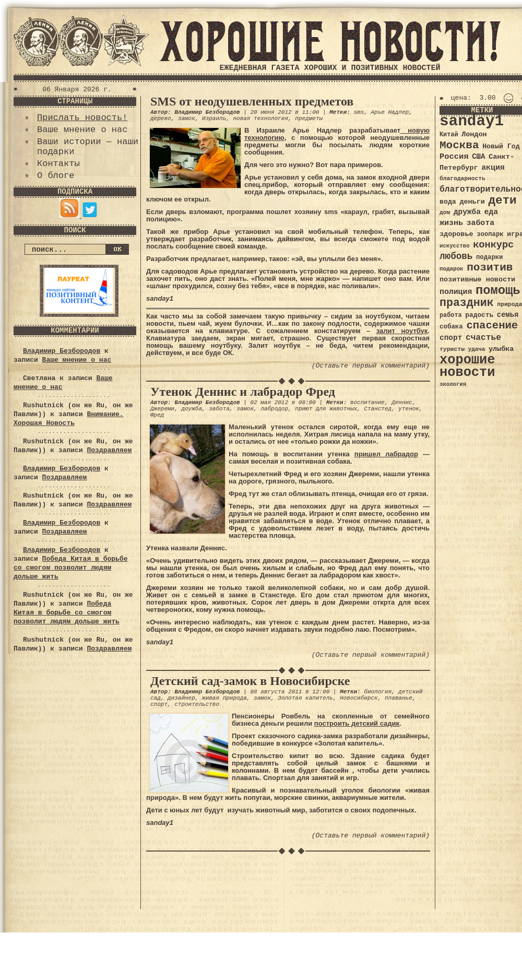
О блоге (56, 176)
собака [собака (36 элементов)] (451, 327)
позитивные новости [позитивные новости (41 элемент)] (477, 280)
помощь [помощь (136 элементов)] (498, 291)
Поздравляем (109, 450)
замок (187, 119)
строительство (197, 704)
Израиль (214, 119)
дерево (161, 119)
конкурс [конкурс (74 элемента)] (493, 245)
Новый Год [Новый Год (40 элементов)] (501, 146)
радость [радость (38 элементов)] (479, 315)
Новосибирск (359, 698)
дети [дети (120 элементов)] (502, 200)
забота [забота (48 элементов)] (481, 223)
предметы (309, 119)
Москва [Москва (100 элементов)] (459, 145)
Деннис (402, 403)
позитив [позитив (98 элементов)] (490, 268)
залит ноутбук (402, 331)
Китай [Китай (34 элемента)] (449, 135)
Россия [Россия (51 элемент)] (454, 157)
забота (219, 409)
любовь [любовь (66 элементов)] (456, 256)
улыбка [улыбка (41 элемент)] (501, 349)
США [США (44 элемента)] (478, 157)
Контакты (58, 164)
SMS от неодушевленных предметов (252, 101)
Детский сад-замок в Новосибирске (250, 681)
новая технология (260, 119)
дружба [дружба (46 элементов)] (467, 212)
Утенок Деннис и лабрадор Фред (243, 392)
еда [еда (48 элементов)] (491, 212)
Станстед (378, 409)
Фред (157, 415)
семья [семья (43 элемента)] (508, 315)
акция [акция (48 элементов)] (493, 168)
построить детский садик (357, 723)
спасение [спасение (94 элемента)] (492, 326)
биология (378, 692)
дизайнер (181, 698)
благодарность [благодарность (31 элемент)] (462, 179)
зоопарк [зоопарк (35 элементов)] (490, 234)
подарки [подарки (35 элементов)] (489, 257)
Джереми (162, 409)
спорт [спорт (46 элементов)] (451, 338)
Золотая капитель (305, 698)
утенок (409, 409)
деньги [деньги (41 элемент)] (472, 202)
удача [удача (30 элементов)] (477, 349)
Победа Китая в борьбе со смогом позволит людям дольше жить (70, 568)
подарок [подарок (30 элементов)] (452, 269)
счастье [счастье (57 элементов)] (483, 338)
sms (359, 112)
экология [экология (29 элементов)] (453, 384)
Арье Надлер (390, 112)
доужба (192, 409)
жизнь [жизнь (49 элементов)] (451, 223)
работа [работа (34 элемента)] (451, 315)
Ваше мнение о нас (82, 130)
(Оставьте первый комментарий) (371, 366)
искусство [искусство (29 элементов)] (455, 246)
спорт (159, 704)
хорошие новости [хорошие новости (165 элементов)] (467, 366)
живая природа (224, 698)
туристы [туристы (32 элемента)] (452, 349)
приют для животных (326, 409)
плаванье (399, 698)
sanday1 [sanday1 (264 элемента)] (472, 121)
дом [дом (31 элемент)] (445, 212)
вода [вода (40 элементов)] (448, 202)
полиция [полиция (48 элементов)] (456, 292)
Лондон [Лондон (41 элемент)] (474, 134)
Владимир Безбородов (62, 351)
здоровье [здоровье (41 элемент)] (456, 234)
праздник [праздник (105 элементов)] (467, 303)
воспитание (367, 403)
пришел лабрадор (386, 454)
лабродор (274, 409)
